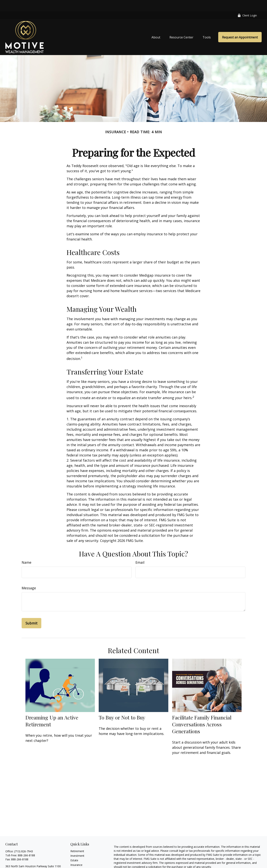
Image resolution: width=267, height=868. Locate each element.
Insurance (76, 853)
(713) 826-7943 (24, 840)
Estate (74, 849)
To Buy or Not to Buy (122, 706)
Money (75, 863)
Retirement (77, 840)
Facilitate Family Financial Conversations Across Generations (202, 713)
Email (140, 551)
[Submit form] (31, 612)
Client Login (247, 4)
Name (26, 551)
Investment (77, 844)
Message (29, 577)
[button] (156, 26)
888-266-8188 (26, 844)
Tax (73, 858)
